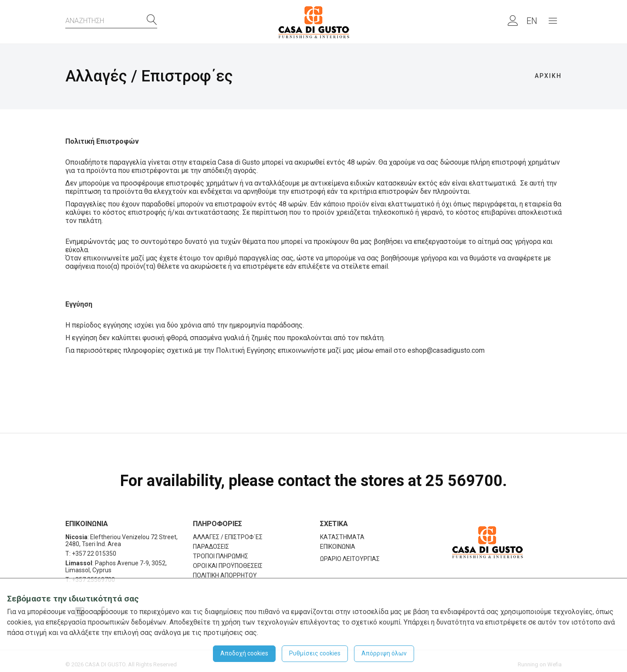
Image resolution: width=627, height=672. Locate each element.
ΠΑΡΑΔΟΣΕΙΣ (211, 547)
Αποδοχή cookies (244, 653)
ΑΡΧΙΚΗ (548, 76)
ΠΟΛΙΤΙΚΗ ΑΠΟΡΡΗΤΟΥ (225, 575)
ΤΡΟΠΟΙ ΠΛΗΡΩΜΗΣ (221, 556)
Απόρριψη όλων (384, 653)
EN (532, 21)
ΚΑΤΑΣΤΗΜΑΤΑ (342, 537)
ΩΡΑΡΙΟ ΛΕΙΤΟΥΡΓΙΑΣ (350, 559)
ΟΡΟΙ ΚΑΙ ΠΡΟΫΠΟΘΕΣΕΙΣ (228, 566)
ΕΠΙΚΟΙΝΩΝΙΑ (338, 547)
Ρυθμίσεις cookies (315, 653)
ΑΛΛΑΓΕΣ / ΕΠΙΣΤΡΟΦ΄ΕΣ (228, 537)
